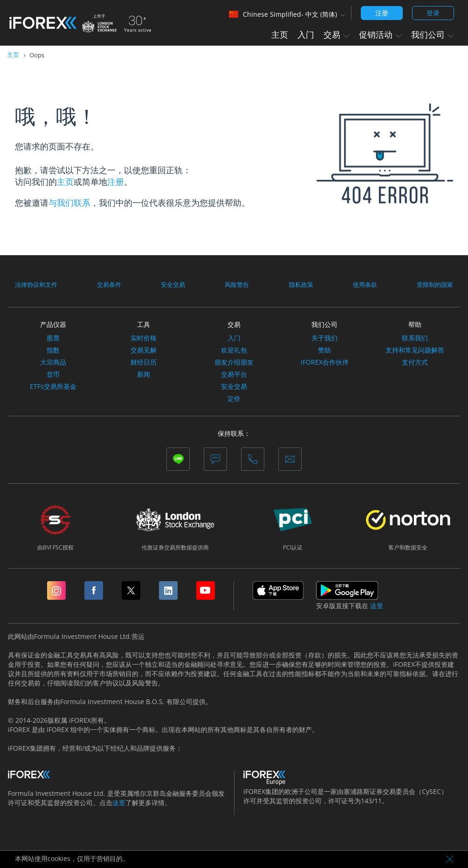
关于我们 (324, 338)
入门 (306, 34)
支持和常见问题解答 (415, 350)
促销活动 (380, 34)
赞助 (324, 350)
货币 (53, 374)
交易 (337, 34)
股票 (53, 338)
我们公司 (433, 34)
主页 (280, 34)
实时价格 (144, 338)
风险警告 (237, 285)
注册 (382, 13)
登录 (433, 13)
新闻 (144, 374)
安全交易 (174, 285)
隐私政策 (301, 285)
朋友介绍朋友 (234, 362)
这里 (377, 606)
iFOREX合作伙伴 (325, 362)
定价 (234, 399)
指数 (53, 350)
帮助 (415, 324)
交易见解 (144, 350)
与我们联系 (69, 203)
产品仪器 (53, 324)
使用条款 (364, 285)
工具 (144, 324)
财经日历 (144, 362)
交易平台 (234, 374)
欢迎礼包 (234, 350)
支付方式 (415, 362)
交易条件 (111, 285)
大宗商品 (53, 362)
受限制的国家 (434, 285)
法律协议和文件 (38, 285)
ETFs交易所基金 (53, 387)
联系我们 (415, 338)
